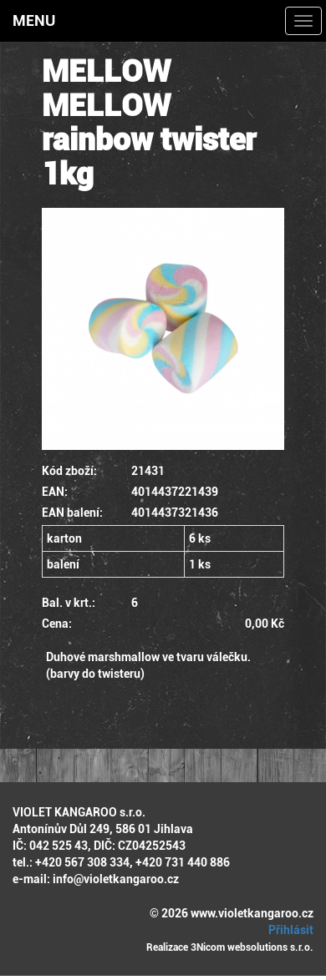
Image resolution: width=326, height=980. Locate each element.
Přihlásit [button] (288, 930)
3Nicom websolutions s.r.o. (252, 947)
